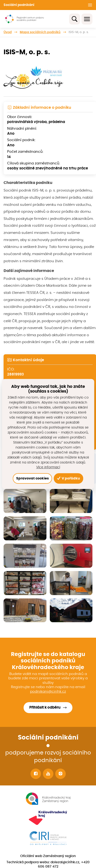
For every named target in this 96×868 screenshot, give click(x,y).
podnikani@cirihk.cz (48, 692)
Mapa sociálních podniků (40, 32)
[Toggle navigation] (87, 19)
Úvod (8, 32)
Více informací (48, 467)
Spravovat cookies (33, 478)
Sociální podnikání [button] (19, 5)
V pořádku (68, 478)
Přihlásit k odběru (45, 708)
